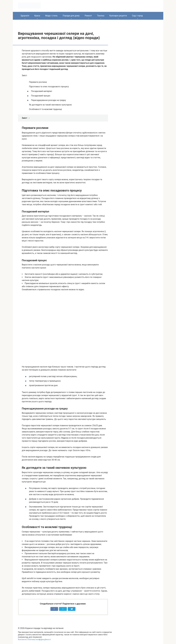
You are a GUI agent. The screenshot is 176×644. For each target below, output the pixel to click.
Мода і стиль (51, 16)
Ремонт (88, 16)
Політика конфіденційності (39, 640)
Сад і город (137, 16)
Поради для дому (71, 16)
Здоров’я (25, 16)
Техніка (101, 16)
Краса (37, 16)
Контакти (22, 640)
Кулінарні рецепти (118, 16)
